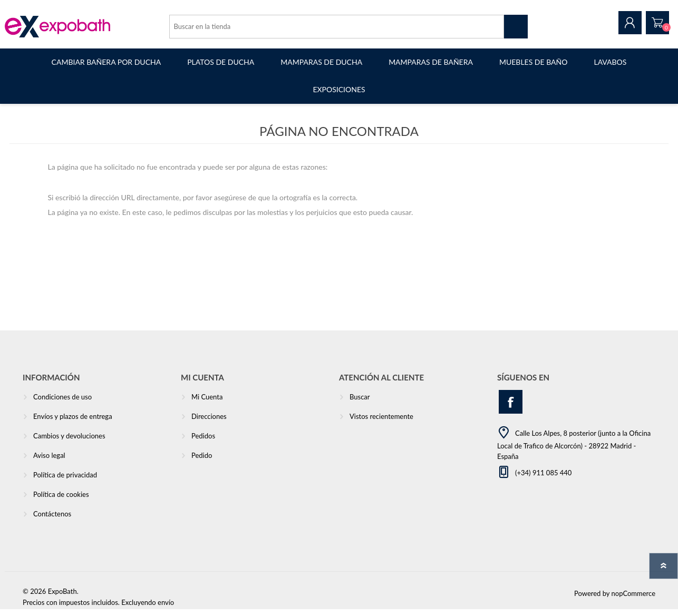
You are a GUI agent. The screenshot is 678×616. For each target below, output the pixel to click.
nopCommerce (633, 600)
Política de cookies (61, 501)
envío (166, 609)
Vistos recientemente (381, 423)
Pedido (653, 26)
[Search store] (337, 30)
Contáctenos (52, 521)
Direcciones (209, 423)
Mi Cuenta (207, 404)
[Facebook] (511, 409)
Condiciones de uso (62, 404)
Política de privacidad (65, 482)
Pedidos (203, 443)
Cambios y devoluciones (69, 443)
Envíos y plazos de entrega (73, 423)
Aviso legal (49, 462)
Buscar (516, 30)
